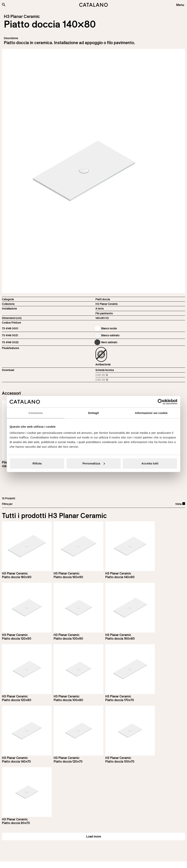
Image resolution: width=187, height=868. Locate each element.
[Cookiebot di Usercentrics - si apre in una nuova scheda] (160, 402)
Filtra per (7, 504)
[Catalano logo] (94, 5)
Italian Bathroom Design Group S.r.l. (99, 861)
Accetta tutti (150, 463)
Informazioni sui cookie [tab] (151, 413)
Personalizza (94, 463)
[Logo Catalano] (16, 840)
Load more (94, 753)
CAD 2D (106, 375)
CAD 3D (106, 380)
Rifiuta (37, 463)
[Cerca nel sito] (4, 5)
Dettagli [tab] (93, 413)
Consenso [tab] (36, 413)
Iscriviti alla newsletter (23, 792)
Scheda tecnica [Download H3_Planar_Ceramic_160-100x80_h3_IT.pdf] (105, 370)
